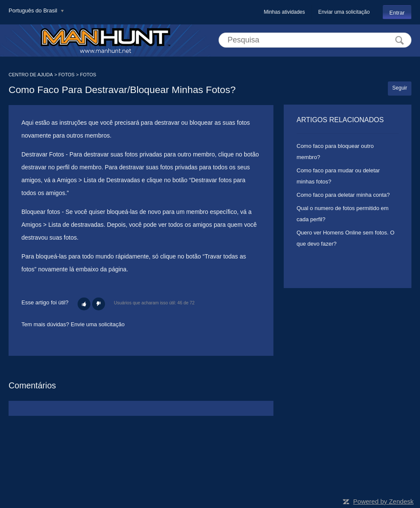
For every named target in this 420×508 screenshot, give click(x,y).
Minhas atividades (284, 12)
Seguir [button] (400, 88)
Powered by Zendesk (383, 501)
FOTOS (66, 75)
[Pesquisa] (315, 40)
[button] (84, 304)
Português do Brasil (34, 11)
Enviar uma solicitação (344, 12)
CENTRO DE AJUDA (31, 75)
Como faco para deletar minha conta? (343, 195)
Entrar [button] (397, 13)
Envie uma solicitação (98, 324)
